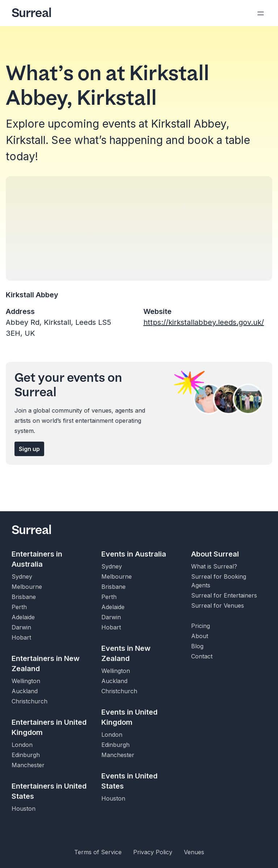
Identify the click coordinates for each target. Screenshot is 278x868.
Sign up (29, 449)
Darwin (21, 627)
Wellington (26, 681)
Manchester (28, 765)
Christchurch (30, 701)
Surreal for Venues (218, 605)
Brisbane (24, 597)
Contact (202, 656)
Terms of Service (98, 852)
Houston (24, 809)
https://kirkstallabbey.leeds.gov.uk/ (204, 322)
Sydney (22, 576)
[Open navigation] (261, 13)
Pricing (201, 626)
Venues (194, 852)
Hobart (21, 637)
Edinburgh (26, 755)
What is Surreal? (214, 566)
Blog (197, 646)
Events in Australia (134, 554)
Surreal (31, 13)
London (22, 745)
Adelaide (23, 617)
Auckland (25, 691)
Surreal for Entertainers (224, 595)
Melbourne (27, 587)
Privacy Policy (153, 852)
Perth (19, 607)
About (200, 636)
